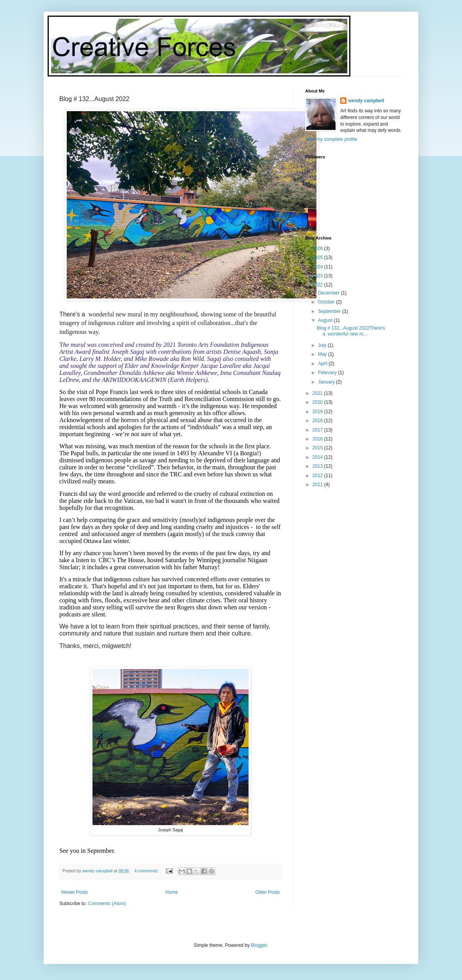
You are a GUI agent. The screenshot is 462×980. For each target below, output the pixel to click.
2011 (318, 485)
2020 (318, 402)
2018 (318, 421)
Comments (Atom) (107, 904)
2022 (318, 285)
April (323, 364)
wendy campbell (366, 101)
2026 (318, 249)
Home (172, 892)
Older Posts (267, 892)
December (330, 293)
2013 (318, 466)
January (327, 382)
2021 (318, 393)
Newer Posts (75, 892)
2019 (318, 412)
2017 (318, 430)
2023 (318, 276)
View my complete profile (331, 139)
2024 (318, 267)
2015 (318, 448)
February (328, 373)
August (326, 320)
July (323, 345)
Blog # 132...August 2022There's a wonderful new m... (351, 331)
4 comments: (147, 871)
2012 (318, 476)
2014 (318, 457)
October (327, 302)
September (330, 311)
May (323, 354)
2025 (318, 257)
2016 (318, 439)
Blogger (259, 945)
